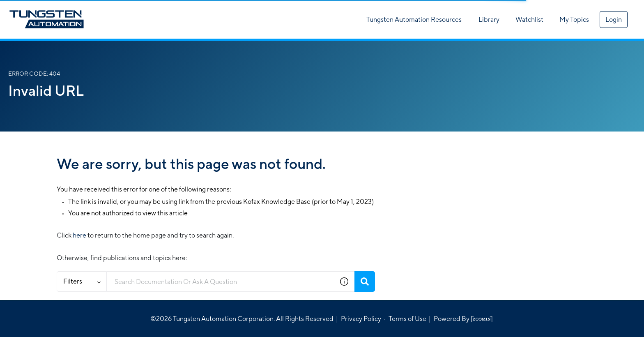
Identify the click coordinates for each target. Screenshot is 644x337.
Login (614, 20)
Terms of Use (407, 319)
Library (489, 20)
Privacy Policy (361, 319)
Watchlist (529, 20)
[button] (344, 282)
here (79, 235)
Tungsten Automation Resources (414, 20)
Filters (82, 281)
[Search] (365, 282)
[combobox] (220, 282)
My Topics (574, 20)
